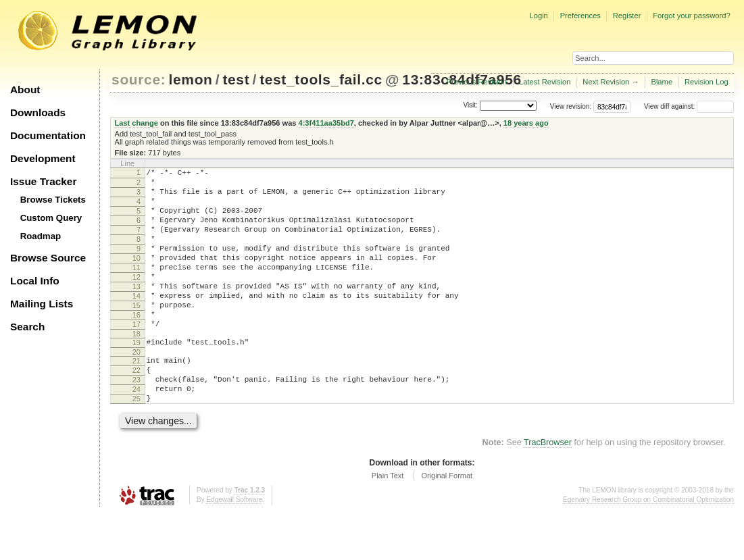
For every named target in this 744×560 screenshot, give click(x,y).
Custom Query (51, 218)
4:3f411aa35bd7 (326, 123)
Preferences (580, 16)
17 (137, 357)
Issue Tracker (43, 181)
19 (137, 377)
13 (137, 311)
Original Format (447, 522)
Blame (662, 82)
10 (137, 276)
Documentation (48, 135)
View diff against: (689, 106)
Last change (137, 123)
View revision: (571, 106)
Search (27, 327)
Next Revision (606, 82)
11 (137, 288)
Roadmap (41, 236)
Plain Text (388, 522)
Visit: (470, 106)
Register (627, 16)
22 (137, 409)
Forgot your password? (691, 16)
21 (137, 397)
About (25, 90)
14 (137, 322)
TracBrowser (548, 489)
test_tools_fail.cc (321, 79)
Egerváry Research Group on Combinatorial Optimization (648, 546)
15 (137, 334)
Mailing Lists (42, 304)
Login (538, 16)
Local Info (35, 281)
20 (137, 388)
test (236, 79)
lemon (191, 79)
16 (137, 345)
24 (137, 432)
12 (137, 299)
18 (137, 368)
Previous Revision (477, 82)
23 (137, 420)
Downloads (38, 112)
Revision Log (706, 82)
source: (139, 79)
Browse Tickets (53, 200)
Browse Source (48, 258)
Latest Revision (545, 82)
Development (43, 158)
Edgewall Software (234, 546)
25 (137, 443)
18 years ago (526, 123)
